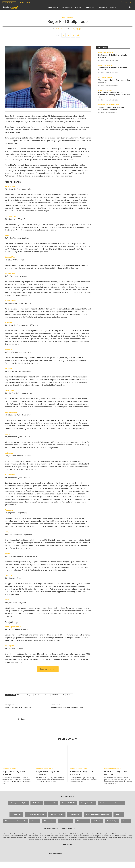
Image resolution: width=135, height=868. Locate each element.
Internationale (68, 17)
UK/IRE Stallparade (58, 695)
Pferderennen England (25, 695)
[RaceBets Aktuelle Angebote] (48, 683)
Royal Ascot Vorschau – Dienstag (18, 707)
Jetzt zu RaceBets (48, 669)
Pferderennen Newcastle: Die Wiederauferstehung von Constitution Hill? (114, 95)
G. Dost (59, 29)
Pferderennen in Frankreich (109, 105)
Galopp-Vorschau (105, 78)
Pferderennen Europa (42, 695)
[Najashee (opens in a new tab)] (9, 453)
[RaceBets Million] (113, 128)
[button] (130, 7)
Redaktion (101, 60)
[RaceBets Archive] (113, 148)
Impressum (67, 851)
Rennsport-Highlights (107, 53)
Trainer (69, 695)
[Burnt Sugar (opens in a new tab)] (10, 186)
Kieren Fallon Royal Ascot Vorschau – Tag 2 (67, 707)
